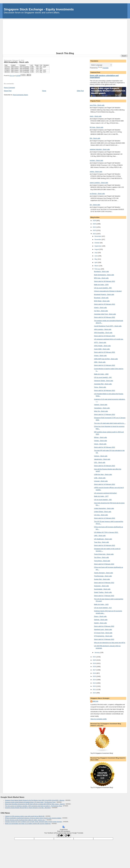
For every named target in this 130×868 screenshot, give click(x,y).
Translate (103, 68)
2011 (95, 690)
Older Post (80, 91)
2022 (95, 234)
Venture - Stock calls (101, 456)
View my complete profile (98, 719)
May (96, 259)
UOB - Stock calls (100, 478)
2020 (95, 660)
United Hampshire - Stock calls (104, 508)
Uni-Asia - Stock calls (101, 515)
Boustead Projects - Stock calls (104, 294)
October (97, 243)
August (97, 249)
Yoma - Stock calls (100, 387)
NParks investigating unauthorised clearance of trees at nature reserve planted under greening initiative (33, 818)
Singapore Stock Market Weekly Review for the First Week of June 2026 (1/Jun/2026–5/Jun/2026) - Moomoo (35, 800)
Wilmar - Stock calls (100, 437)
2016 (95, 673)
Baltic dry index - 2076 (101, 285)
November (98, 240)
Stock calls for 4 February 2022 (104, 626)
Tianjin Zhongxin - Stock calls (104, 573)
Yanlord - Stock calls (101, 405)
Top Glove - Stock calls (101, 557)
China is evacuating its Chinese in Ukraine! (108, 291)
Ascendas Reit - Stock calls (103, 384)
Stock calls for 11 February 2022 (105, 518)
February (98, 269)
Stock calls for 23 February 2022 (105, 336)
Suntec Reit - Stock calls (102, 579)
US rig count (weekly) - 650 (103, 288)
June (96, 256)
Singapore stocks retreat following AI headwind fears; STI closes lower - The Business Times (30, 802)
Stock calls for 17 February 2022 (105, 414)
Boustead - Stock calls (101, 298)
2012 (95, 686)
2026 (95, 221)
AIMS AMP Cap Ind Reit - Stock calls (106, 359)
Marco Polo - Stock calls (96, 105)
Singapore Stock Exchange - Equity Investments (39, 9)
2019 (95, 663)
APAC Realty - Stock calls (102, 346)
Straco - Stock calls (100, 616)
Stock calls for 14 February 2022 (105, 484)
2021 (95, 657)
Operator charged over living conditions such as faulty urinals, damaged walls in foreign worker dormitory (34, 822)
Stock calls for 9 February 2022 (104, 564)
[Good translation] (60, 836)
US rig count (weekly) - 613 (103, 608)
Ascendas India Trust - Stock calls (105, 314)
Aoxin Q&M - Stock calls (102, 349)
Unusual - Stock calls (101, 481)
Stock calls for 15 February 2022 (105, 466)
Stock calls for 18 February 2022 (105, 391)
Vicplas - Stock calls (101, 441)
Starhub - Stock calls (101, 620)
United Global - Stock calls (103, 512)
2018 (95, 667)
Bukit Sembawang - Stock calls (104, 275)
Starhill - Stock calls (100, 623)
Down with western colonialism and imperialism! (104, 76)
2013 (95, 683)
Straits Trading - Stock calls (103, 592)
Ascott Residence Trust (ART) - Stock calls (108, 326)
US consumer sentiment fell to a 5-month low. (109, 339)
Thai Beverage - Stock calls (103, 576)
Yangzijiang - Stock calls (102, 408)
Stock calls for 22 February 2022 (105, 352)
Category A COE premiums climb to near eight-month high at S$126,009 (25, 816)
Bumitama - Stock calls (101, 272)
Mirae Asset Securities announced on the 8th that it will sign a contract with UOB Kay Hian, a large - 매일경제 (35, 804)
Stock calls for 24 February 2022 (105, 317)
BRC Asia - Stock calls (96, 127)
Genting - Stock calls (95, 172)
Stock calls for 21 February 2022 (105, 365)
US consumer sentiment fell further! (105, 493)
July (96, 253)
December (98, 236)
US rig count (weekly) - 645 (103, 377)
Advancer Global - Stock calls (104, 381)
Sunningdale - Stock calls (102, 589)
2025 (95, 224)
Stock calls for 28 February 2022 (105, 281)
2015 (95, 676)
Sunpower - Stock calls (101, 586)
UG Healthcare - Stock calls (103, 539)
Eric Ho (95, 701)
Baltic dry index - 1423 (101, 604)
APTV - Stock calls (100, 342)
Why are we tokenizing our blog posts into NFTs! (110, 643)
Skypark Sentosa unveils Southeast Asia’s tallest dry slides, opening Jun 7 (25, 820)
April (96, 262)
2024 (95, 227)
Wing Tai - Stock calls (101, 411)
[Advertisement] (65, 35)
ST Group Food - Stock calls (103, 633)
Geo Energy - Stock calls (97, 194)
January (97, 652)
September (98, 246)
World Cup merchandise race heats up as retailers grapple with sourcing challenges (28, 824)
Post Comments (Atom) (20, 95)
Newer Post (8, 91)
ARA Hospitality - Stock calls (103, 333)
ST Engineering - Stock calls (103, 636)
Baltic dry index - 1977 (101, 496)
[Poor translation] (67, 836)
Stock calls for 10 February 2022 (105, 545)
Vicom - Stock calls (100, 444)
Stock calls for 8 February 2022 (104, 583)
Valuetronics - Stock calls (102, 459)
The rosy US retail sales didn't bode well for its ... (110, 423)
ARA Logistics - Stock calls (103, 329)
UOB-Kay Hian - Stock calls (103, 474)
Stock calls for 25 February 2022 (105, 304)
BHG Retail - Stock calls (102, 301)
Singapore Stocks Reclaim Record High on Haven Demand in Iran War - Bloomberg (28, 808)
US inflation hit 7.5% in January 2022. (106, 532)
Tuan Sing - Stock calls (101, 542)
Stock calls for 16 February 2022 (105, 447)
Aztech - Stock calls (95, 116)
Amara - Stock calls (100, 356)
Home (44, 91)
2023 (95, 230)
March (97, 266)
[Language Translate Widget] (101, 65)
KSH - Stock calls (94, 205)
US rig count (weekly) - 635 (103, 500)
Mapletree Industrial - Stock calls (99, 149)
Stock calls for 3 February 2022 (104, 639)
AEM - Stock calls (94, 138)
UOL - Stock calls (100, 462)
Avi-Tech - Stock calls (101, 311)
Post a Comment (9, 88)
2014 (95, 680)
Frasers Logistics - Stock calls (98, 183)
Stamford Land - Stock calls (103, 630)
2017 (95, 670)
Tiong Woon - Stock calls (102, 561)
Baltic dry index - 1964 (101, 374)
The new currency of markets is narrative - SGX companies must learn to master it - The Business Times (34, 806)
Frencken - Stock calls (96, 160)
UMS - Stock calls (100, 536)
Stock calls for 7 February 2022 (104, 596)
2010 (95, 693)
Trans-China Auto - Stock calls (104, 554)
